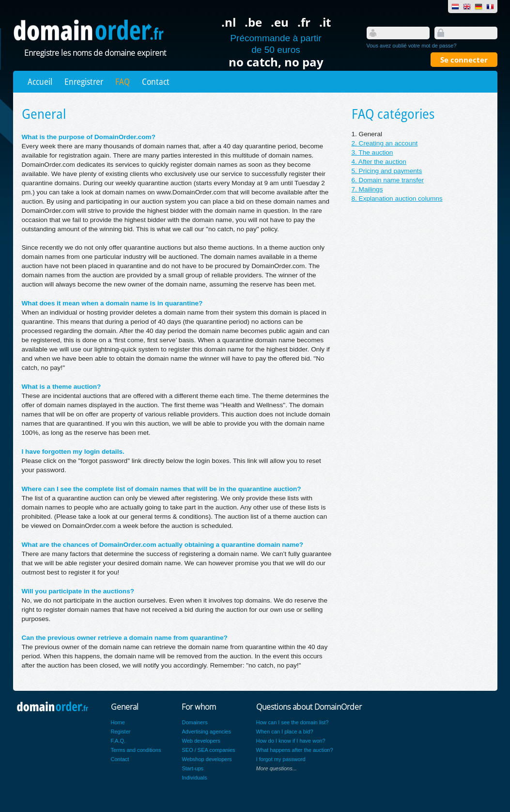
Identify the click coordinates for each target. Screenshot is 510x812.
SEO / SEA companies (208, 750)
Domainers (194, 722)
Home (118, 722)
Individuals (194, 778)
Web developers (201, 741)
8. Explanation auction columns (397, 199)
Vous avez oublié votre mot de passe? (412, 46)
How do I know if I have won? (291, 741)
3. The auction (372, 152)
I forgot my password (281, 759)
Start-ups (193, 768)
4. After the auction (379, 162)
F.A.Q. (118, 741)
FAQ (123, 81)
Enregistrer (84, 81)
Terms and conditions (136, 750)
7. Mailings (367, 189)
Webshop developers (207, 759)
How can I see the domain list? (293, 722)
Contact (156, 81)
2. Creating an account (385, 143)
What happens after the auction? (295, 750)
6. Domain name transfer (388, 180)
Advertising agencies (206, 732)
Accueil (40, 81)
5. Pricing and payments (387, 171)
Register (121, 732)
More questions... (277, 768)
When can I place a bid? (285, 732)
